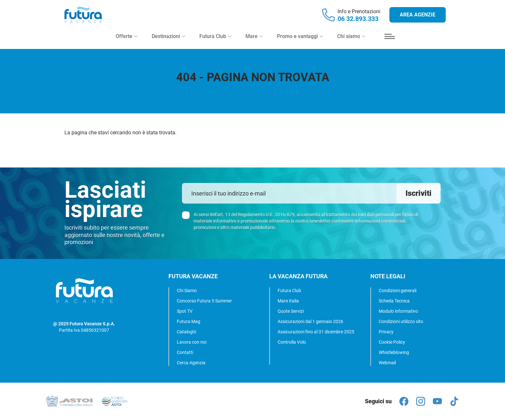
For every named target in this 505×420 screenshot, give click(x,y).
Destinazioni (168, 42)
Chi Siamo (187, 291)
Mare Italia (288, 301)
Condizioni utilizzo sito (401, 321)
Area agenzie (418, 18)
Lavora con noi (192, 342)
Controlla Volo (292, 342)
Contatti (185, 352)
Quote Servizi (291, 311)
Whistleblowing (394, 352)
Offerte (127, 42)
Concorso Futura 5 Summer (204, 301)
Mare (254, 42)
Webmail (387, 363)
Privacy (386, 332)
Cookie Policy (392, 342)
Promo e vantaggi (300, 42)
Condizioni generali (398, 291)
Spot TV (185, 311)
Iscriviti (419, 193)
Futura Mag (189, 321)
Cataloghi (186, 332)
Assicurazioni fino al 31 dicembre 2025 (316, 332)
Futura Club (289, 291)
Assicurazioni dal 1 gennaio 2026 (310, 321)
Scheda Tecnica (394, 301)
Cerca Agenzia (191, 363)
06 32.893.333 (358, 22)
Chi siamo (351, 42)
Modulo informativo (398, 311)
